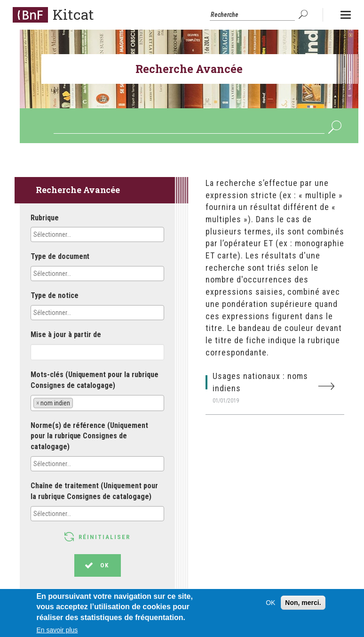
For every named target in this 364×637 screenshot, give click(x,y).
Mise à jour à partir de (66, 335)
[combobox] (97, 234)
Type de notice (55, 295)
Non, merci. (303, 606)
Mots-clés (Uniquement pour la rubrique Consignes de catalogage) (95, 380)
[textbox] (75, 234)
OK (304, 15)
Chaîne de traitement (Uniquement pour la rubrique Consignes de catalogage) (94, 491)
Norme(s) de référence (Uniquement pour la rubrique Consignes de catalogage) (89, 436)
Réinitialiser (104, 537)
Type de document (60, 256)
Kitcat (73, 14)
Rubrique (45, 218)
